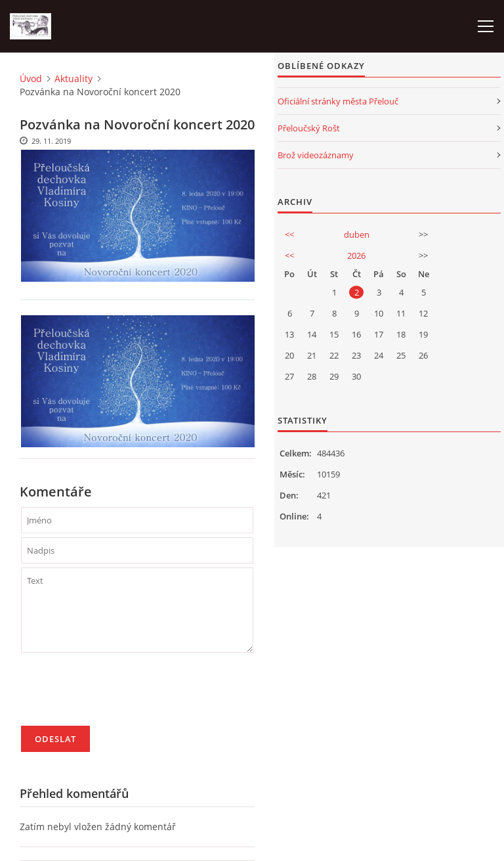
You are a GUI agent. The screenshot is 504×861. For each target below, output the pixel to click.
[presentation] (121, 695)
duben (357, 234)
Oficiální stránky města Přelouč (338, 101)
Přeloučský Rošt (309, 128)
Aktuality (73, 78)
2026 (356, 255)
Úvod (31, 78)
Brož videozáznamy (316, 155)
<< (289, 234)
